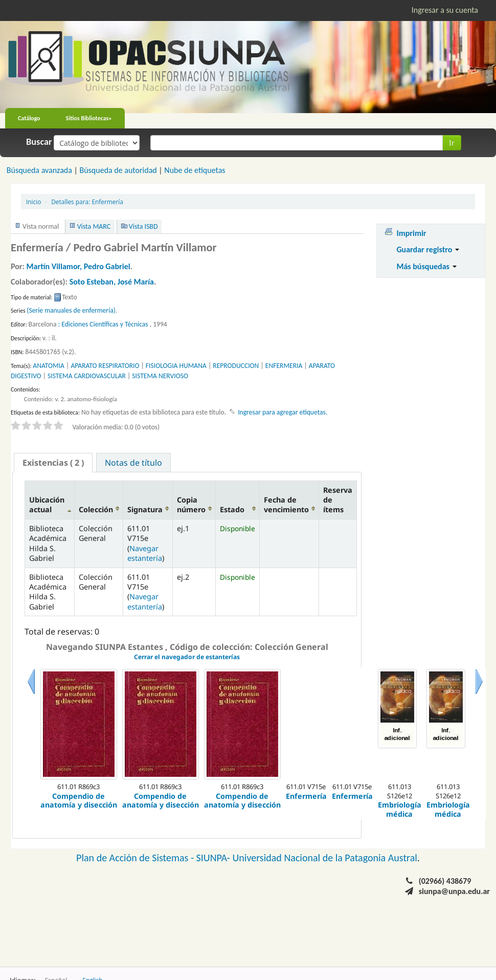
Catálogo (29, 118)
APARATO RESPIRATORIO (105, 366)
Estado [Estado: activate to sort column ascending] (232, 509)
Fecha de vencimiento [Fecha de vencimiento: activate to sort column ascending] (286, 505)
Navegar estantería (145, 553)
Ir (452, 143)
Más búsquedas (426, 266)
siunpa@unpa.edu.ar (454, 891)
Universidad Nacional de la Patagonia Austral (325, 858)
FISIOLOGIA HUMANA (176, 366)
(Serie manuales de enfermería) (71, 310)
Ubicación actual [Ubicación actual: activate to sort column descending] (47, 505)
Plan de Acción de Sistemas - (136, 858)
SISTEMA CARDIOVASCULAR (87, 376)
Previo (31, 694)
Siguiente (479, 694)
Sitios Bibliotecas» (89, 118)
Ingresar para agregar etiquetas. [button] (283, 412)
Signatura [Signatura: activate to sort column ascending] (145, 509)
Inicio (33, 202)
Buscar (39, 142)
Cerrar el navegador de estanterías (187, 657)
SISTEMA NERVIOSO (160, 376)
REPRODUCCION (236, 366)
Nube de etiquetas (195, 170)
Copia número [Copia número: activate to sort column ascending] (191, 505)
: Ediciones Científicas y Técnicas (103, 324)
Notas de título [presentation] (133, 463)
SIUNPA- (215, 858)
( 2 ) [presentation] (53, 463)
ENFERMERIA (284, 366)
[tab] (53, 463)
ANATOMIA (49, 366)
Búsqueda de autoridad (118, 170)
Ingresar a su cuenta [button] (445, 10)
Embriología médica (400, 809)
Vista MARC (94, 226)
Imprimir (411, 233)
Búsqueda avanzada (39, 170)
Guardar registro (428, 249)
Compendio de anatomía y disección (79, 801)
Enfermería (87, 202)
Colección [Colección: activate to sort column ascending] (96, 509)
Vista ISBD (143, 226)
